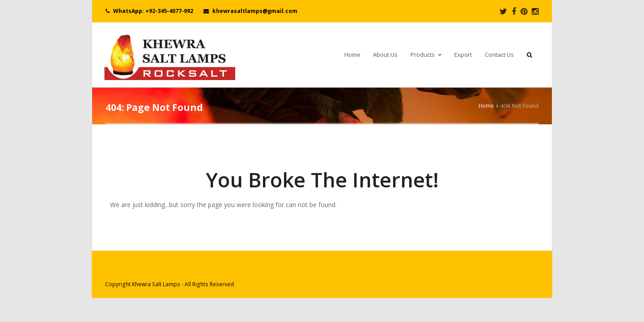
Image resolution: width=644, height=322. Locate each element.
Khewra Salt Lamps (156, 284)
